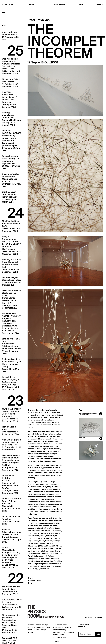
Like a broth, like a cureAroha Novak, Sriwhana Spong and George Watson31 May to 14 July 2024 (12, 346)
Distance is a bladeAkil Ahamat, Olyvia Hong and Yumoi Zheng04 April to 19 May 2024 (11, 365)
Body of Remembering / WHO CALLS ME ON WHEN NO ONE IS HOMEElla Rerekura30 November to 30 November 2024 (11, 245)
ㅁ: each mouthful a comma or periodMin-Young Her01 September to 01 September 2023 (11, 445)
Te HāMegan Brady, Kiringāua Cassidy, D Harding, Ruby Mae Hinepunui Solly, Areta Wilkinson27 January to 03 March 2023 (11, 557)
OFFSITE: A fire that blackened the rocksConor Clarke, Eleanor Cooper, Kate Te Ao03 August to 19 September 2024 (12, 299)
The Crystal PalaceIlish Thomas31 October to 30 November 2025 (11, 83)
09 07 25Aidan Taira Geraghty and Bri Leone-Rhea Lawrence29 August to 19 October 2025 (10, 100)
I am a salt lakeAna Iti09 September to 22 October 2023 (10, 431)
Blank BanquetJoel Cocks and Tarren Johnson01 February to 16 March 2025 (10, 197)
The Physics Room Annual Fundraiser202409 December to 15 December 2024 (11, 226)
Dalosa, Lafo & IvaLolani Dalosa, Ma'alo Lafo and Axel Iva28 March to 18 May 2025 (11, 180)
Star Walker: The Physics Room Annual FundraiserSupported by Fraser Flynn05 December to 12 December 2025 (11, 66)
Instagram (89, 618)
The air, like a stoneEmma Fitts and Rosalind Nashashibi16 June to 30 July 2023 (11, 505)
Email (39, 581)
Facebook (32, 581)
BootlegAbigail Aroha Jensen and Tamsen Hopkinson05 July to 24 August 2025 (11, 119)
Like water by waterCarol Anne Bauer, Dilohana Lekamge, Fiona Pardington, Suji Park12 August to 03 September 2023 (11, 463)
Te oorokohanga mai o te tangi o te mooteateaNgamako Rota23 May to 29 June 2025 (11, 162)
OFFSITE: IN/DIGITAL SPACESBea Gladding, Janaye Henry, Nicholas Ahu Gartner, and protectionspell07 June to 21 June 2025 (12, 141)
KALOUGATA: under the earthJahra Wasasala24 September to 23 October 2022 (12, 605)
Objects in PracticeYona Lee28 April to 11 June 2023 (11, 520)
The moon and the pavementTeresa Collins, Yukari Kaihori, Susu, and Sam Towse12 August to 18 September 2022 (11, 624)
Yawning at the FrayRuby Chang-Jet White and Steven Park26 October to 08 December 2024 (11, 266)
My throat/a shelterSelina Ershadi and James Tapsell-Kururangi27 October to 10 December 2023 (11, 415)
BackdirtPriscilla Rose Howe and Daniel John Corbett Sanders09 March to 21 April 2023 (12, 536)
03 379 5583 (58, 641)
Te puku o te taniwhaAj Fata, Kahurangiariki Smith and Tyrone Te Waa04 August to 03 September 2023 (11, 484)
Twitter (31, 583)
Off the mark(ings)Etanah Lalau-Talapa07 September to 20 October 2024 (12, 281)
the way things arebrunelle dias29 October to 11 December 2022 (11, 590)
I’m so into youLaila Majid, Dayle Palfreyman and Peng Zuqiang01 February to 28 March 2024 (10, 383)
